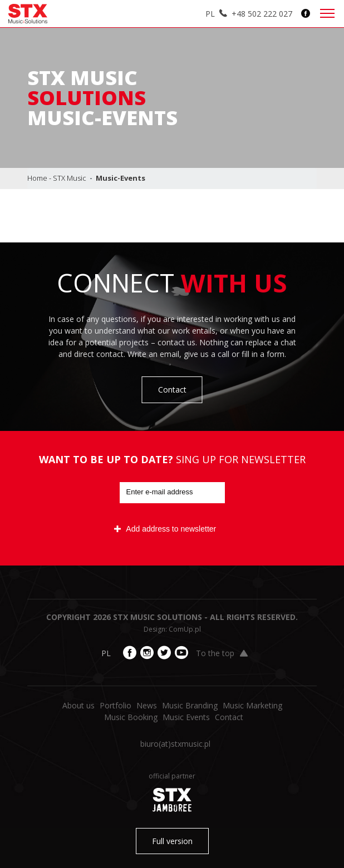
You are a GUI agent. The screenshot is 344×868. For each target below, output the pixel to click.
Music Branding (190, 705)
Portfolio (116, 705)
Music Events (186, 717)
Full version (172, 841)
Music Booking (131, 717)
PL (210, 14)
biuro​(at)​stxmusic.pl (175, 744)
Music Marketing (252, 705)
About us (78, 705)
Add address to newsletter (165, 529)
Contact (172, 390)
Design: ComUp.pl (172, 629)
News (147, 705)
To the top (222, 653)
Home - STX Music (57, 178)
